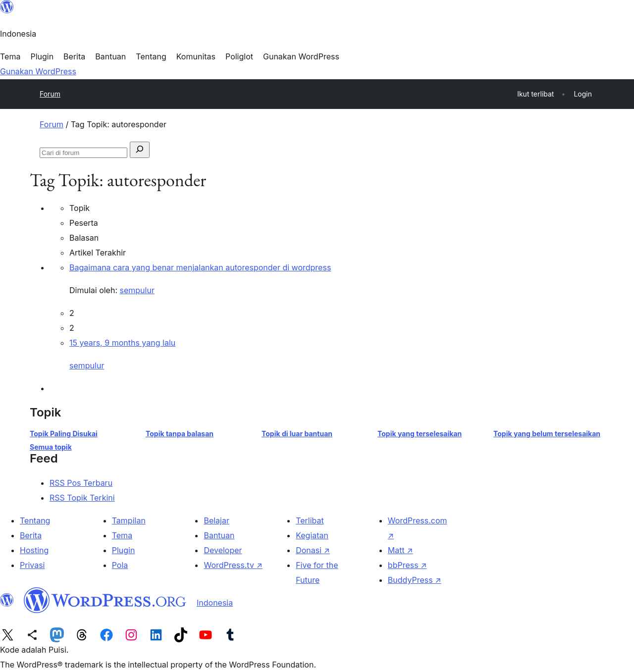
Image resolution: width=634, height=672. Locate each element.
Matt (400, 550)
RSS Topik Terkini (82, 498)
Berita (31, 535)
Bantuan (219, 535)
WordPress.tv (233, 565)
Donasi (313, 550)
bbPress (407, 565)
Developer (223, 550)
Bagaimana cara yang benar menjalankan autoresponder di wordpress (200, 267)
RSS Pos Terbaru (81, 483)
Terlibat (310, 520)
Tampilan (129, 520)
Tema (122, 535)
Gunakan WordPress (38, 71)
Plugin (124, 550)
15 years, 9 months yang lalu (122, 343)
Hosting (34, 550)
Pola (120, 565)
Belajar (216, 520)
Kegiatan (312, 535)
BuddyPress (415, 580)
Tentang (35, 520)
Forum (50, 94)
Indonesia (215, 603)
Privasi (32, 565)
